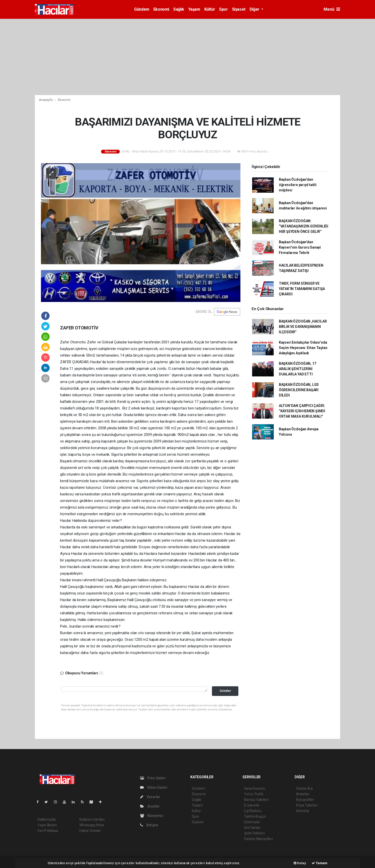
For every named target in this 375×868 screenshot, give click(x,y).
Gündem (142, 9)
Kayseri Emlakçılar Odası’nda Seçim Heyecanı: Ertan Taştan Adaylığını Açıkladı (303, 348)
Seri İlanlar (252, 828)
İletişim (149, 825)
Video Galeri (154, 787)
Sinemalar (252, 822)
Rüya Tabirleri (307, 805)
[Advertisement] (187, 57)
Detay (300, 863)
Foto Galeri (153, 778)
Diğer (255, 9)
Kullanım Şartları (92, 819)
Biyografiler (305, 800)
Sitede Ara (304, 788)
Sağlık (179, 9)
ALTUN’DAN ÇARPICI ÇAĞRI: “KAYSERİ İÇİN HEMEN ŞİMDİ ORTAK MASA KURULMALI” (302, 411)
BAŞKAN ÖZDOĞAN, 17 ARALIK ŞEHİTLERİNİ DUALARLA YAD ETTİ (298, 369)
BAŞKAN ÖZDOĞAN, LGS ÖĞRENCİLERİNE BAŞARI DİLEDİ (299, 390)
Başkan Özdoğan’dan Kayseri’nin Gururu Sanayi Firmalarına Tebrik (300, 247)
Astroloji (302, 811)
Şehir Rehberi (254, 833)
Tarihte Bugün (255, 816)
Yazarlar (150, 797)
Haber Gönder (90, 831)
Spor (223, 9)
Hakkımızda (47, 819)
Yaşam (194, 9)
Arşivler (150, 806)
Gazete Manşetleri (258, 839)
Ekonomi (161, 9)
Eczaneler (252, 805)
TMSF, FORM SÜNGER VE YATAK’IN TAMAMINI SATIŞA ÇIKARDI (302, 289)
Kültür (210, 9)
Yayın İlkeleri (47, 825)
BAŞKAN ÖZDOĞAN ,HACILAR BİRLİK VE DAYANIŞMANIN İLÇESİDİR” (303, 327)
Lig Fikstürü (253, 811)
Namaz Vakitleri (256, 800)
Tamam (320, 863)
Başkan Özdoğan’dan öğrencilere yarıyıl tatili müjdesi (298, 185)
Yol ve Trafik (254, 794)
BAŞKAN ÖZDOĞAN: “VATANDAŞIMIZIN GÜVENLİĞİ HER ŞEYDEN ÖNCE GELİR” (304, 226)
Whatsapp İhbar (92, 825)
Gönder (225, 691)
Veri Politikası (48, 831)
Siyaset (239, 9)
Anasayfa (46, 100)
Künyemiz (152, 816)
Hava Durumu (255, 788)
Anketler (303, 794)
